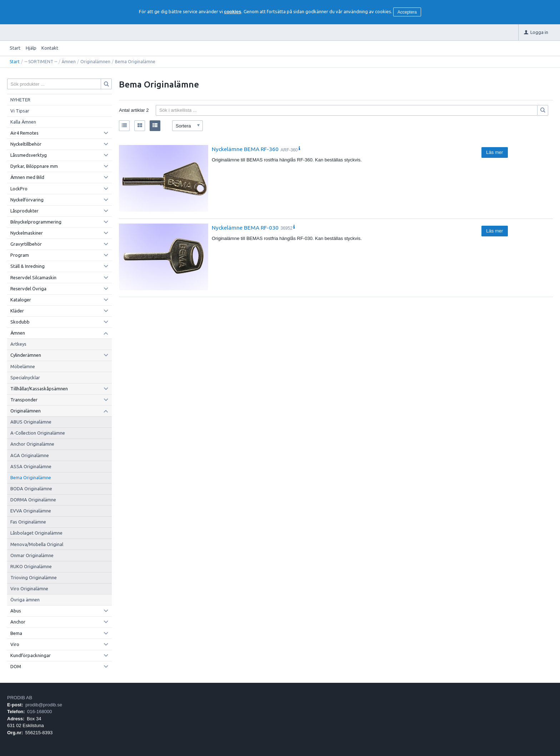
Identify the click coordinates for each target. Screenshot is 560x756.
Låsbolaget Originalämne (36, 533)
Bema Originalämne (31, 477)
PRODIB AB (20, 698)
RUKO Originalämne (31, 566)
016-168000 (39, 712)
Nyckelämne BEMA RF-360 (245, 149)
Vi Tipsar (20, 111)
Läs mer (494, 152)
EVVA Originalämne (31, 511)
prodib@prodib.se (44, 705)
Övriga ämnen (25, 600)
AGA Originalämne (30, 455)
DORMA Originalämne (33, 500)
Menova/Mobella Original (37, 544)
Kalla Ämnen (23, 122)
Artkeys (18, 344)
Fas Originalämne (28, 522)
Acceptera (407, 12)
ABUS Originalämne (31, 422)
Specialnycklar (25, 377)
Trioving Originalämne (34, 577)
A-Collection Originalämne (38, 433)
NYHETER (20, 100)
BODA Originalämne (31, 489)
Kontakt (50, 48)
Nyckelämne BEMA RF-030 (245, 227)
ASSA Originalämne (31, 466)
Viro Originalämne (29, 589)
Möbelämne (23, 366)
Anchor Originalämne (32, 444)
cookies (232, 12)
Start (15, 48)
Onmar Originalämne (32, 555)
